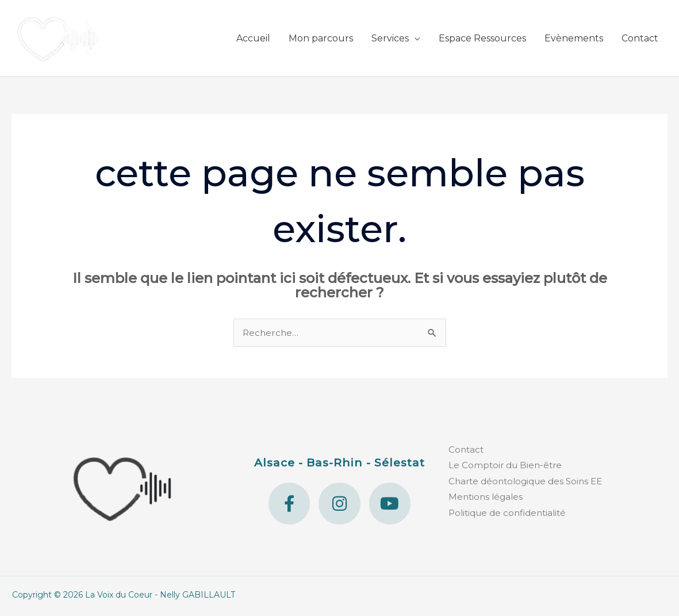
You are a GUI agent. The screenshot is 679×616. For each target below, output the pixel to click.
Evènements (574, 39)
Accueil (253, 39)
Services (390, 39)
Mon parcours (321, 39)
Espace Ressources (482, 39)
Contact (640, 39)
